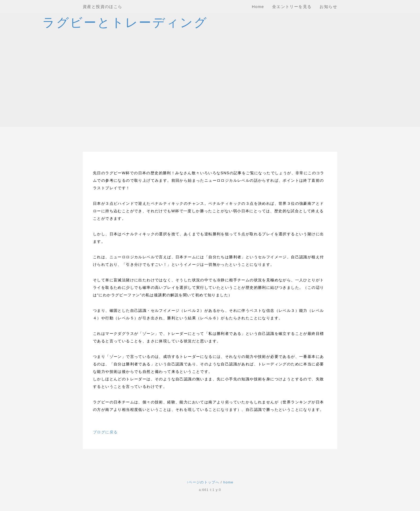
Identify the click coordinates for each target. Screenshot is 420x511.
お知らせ (328, 7)
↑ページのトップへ (203, 482)
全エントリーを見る (292, 7)
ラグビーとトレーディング (125, 22)
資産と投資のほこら (103, 7)
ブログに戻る (105, 432)
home (228, 482)
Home (258, 7)
